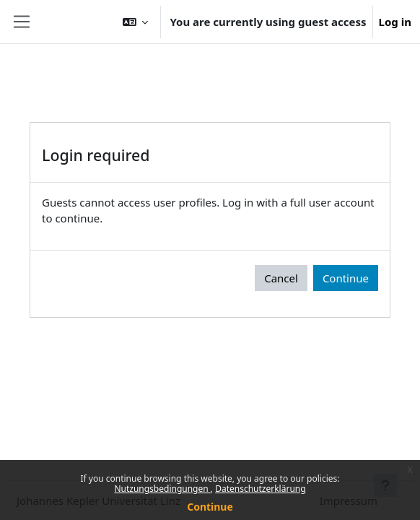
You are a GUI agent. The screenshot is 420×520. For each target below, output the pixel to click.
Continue (210, 507)
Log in (395, 22)
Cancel (281, 278)
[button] (136, 22)
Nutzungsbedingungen (162, 489)
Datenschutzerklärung (260, 489)
